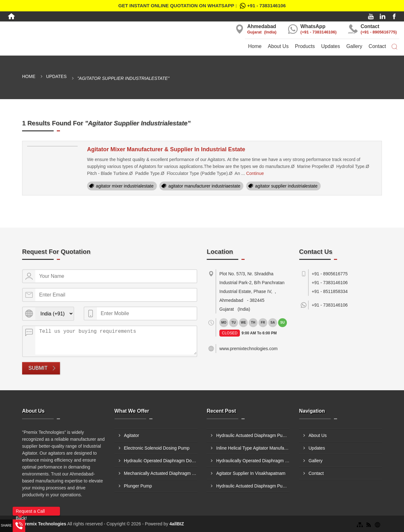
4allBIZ (177, 524)
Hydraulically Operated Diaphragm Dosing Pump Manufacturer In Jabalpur (253, 461)
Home (255, 46)
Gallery (354, 46)
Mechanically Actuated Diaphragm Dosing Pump (161, 473)
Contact (377, 46)
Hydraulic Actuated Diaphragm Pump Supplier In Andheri (253, 486)
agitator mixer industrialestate (125, 186)
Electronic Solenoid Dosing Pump (157, 448)
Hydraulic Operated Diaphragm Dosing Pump (161, 461)
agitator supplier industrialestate (286, 186)
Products (305, 46)
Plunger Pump (138, 486)
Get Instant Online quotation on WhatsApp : (202, 6)
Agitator (132, 435)
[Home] (11, 16)
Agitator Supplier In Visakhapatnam (251, 473)
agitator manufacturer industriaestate (204, 186)
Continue (255, 173)
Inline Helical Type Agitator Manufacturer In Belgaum (253, 448)
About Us (278, 46)
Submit (38, 368)
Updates (331, 46)
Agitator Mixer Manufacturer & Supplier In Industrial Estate (166, 149)
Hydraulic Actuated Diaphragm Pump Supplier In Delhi (253, 435)
